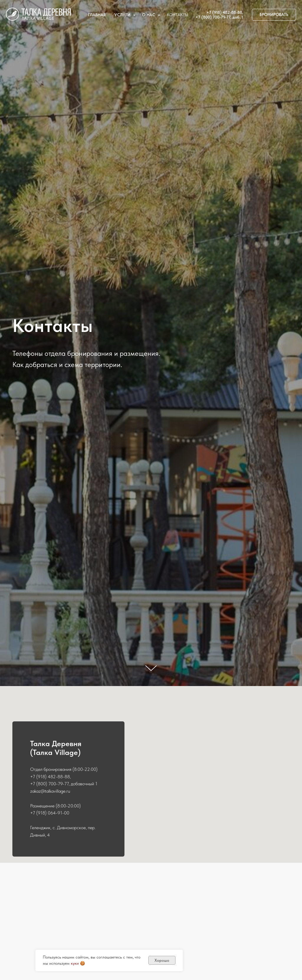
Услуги (123, 15)
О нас (149, 15)
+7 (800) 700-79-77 (213, 17)
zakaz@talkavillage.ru (50, 791)
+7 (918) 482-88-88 (224, 12)
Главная (97, 15)
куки (75, 963)
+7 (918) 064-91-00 (50, 813)
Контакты (178, 15)
